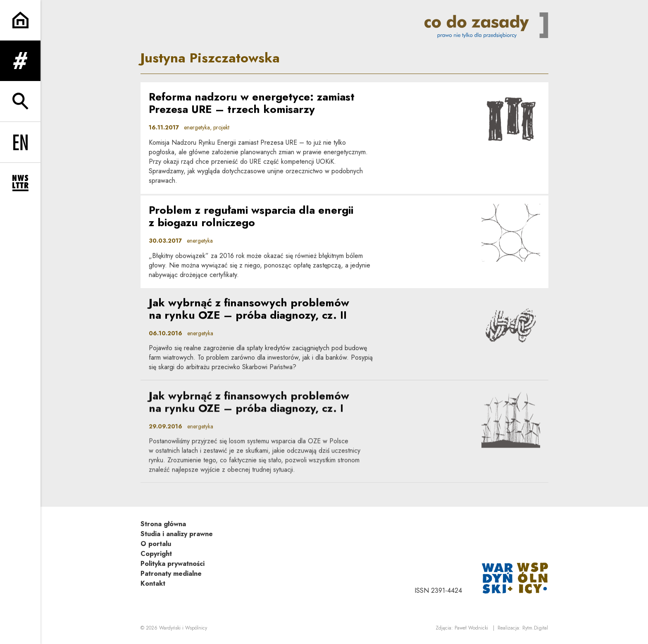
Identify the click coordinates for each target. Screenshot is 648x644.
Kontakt (153, 583)
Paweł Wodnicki (471, 628)
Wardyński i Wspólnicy (183, 628)
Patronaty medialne (171, 574)
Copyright (156, 554)
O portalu (156, 544)
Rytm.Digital (535, 628)
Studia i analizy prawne (177, 534)
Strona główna (163, 524)
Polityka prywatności (173, 564)
